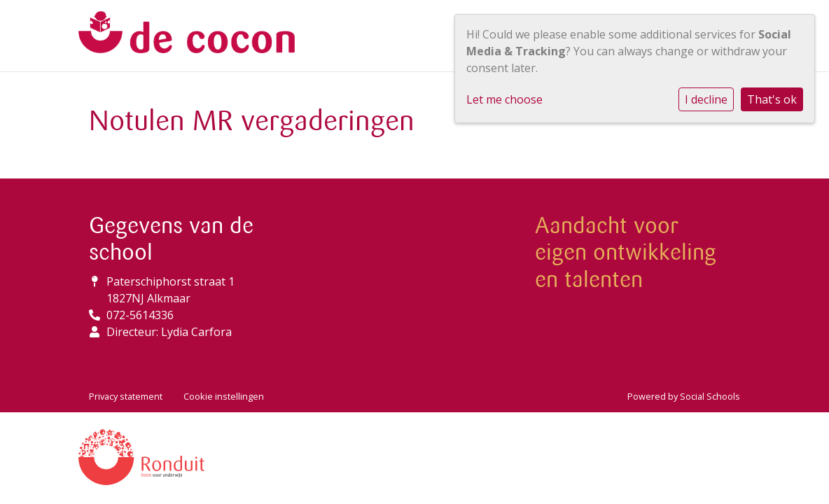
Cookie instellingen (224, 396)
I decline (706, 99)
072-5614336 (140, 315)
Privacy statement (126, 396)
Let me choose (504, 99)
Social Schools (710, 396)
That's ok (772, 99)
